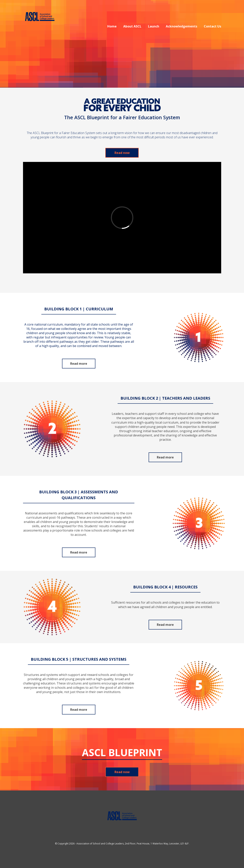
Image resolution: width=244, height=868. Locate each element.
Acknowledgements (181, 26)
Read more (79, 364)
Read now (122, 153)
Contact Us (213, 26)
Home (112, 26)
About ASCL (132, 26)
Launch (154, 26)
